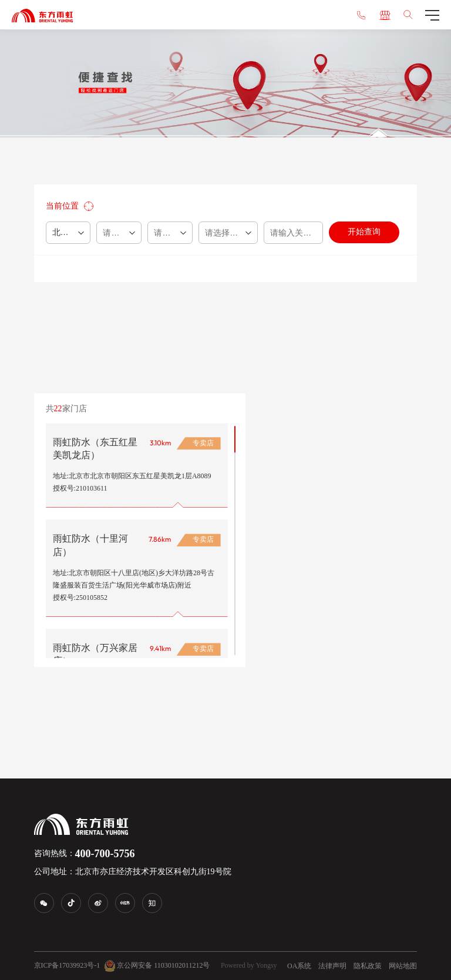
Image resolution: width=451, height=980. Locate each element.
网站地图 (403, 966)
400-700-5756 (105, 854)
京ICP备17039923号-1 (67, 965)
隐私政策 (368, 966)
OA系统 (299, 966)
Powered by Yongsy (249, 965)
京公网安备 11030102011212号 (157, 966)
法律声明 (332, 966)
